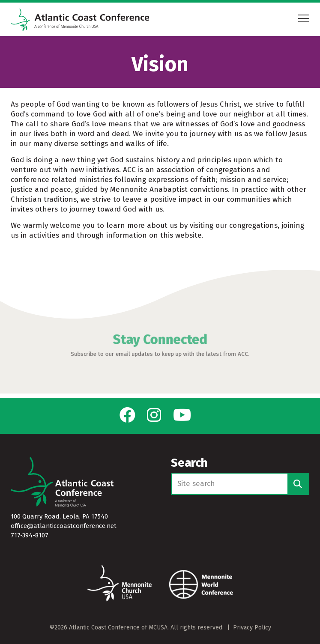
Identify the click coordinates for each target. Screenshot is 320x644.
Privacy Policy (252, 628)
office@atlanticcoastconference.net (64, 526)
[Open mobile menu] (304, 20)
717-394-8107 (30, 535)
